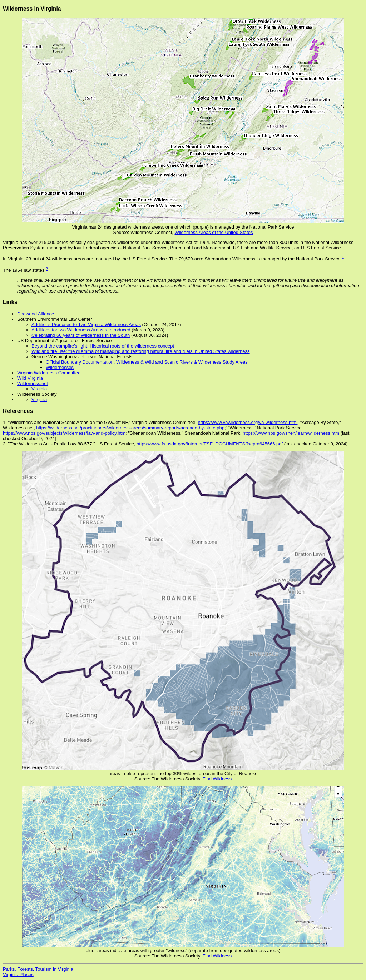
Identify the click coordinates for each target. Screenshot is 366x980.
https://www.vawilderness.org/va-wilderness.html (248, 422)
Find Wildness (217, 779)
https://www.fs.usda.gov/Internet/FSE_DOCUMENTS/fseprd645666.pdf (210, 444)
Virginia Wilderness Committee (49, 373)
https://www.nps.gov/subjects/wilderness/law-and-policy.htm (64, 433)
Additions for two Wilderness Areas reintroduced (81, 330)
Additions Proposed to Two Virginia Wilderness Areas (86, 324)
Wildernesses (60, 367)
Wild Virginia (30, 378)
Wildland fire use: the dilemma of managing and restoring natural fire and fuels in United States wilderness (141, 351)
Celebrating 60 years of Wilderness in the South (81, 335)
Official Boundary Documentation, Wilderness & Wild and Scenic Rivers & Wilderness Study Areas (147, 362)
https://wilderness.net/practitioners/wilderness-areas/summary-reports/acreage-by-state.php (130, 428)
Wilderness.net (33, 383)
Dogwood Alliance (36, 314)
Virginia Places (18, 974)
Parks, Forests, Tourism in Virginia (38, 969)
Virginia (39, 389)
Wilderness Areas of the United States (214, 232)
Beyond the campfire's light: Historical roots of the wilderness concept (103, 346)
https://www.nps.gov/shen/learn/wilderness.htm (291, 433)
